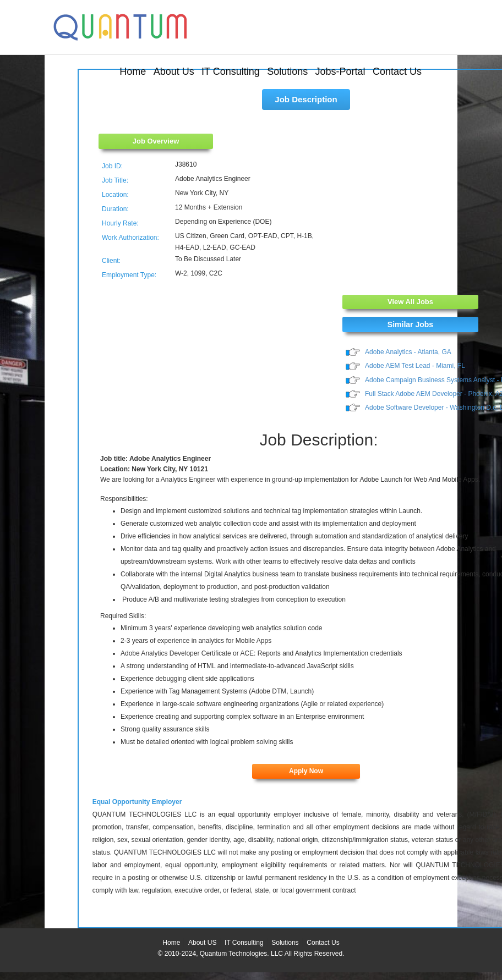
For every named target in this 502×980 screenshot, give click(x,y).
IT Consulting (231, 71)
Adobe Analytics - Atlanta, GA (408, 352)
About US (202, 943)
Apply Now (306, 771)
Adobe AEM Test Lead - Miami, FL (415, 366)
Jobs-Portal (340, 71)
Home (133, 71)
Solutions (287, 71)
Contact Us (397, 71)
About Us (174, 71)
